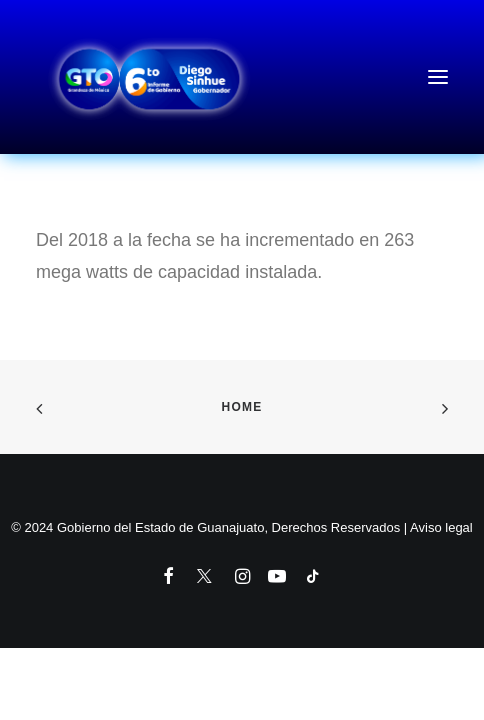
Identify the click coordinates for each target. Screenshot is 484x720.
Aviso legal (441, 527)
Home (242, 407)
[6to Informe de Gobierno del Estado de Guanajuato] (242, 77)
